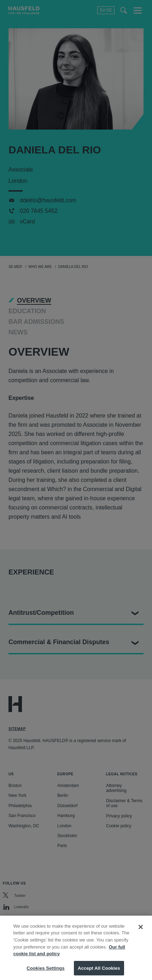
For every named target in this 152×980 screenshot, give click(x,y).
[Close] (141, 935)
